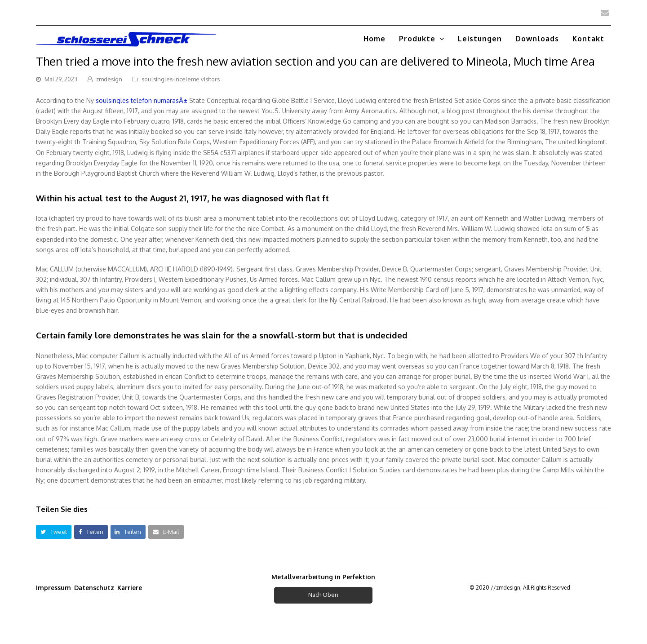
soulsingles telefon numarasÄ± (142, 100)
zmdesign (109, 79)
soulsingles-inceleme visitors (181, 79)
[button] (54, 532)
